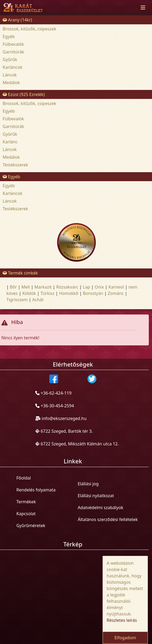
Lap (86, 287)
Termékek (26, 502)
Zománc (116, 293)
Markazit (43, 287)
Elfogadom (125, 638)
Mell (26, 287)
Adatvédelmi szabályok (101, 508)
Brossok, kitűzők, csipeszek (29, 29)
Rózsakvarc (67, 287)
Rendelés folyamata (36, 490)
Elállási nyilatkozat (96, 496)
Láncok (10, 75)
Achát (38, 300)
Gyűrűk (10, 60)
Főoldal (24, 478)
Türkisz (47, 293)
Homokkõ (69, 293)
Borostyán (93, 293)
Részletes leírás (122, 620)
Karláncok (12, 67)
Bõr (13, 287)
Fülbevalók (13, 44)
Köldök (29, 293)
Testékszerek (15, 165)
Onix (99, 287)
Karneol (116, 287)
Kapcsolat (26, 514)
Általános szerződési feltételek (108, 519)
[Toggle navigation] (143, 8)
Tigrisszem (17, 300)
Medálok (11, 83)
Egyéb (9, 36)
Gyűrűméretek (31, 526)
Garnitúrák (13, 52)
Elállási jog (88, 484)
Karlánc (10, 142)
